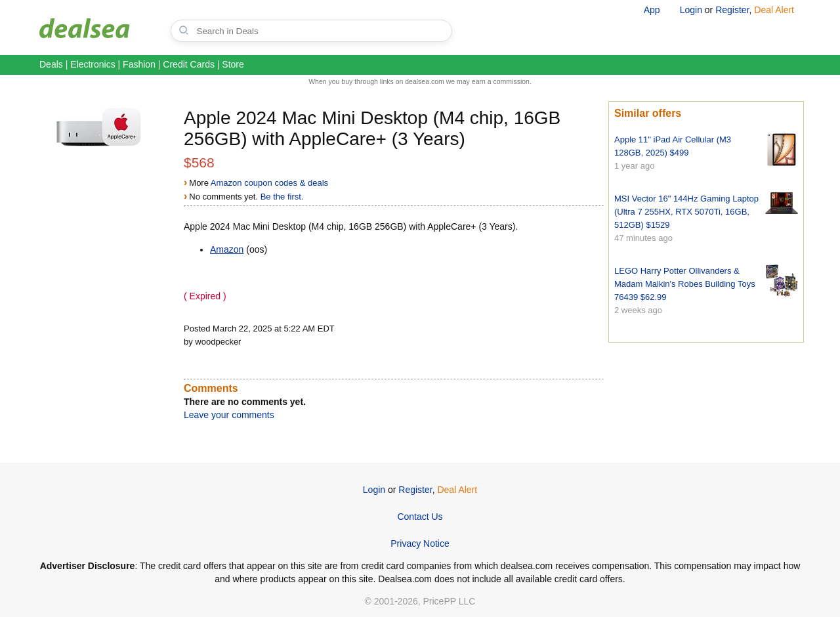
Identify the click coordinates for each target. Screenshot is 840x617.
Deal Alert (774, 10)
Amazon (227, 249)
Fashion (139, 64)
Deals (51, 64)
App (652, 10)
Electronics (93, 64)
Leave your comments (229, 415)
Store (233, 64)
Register (732, 10)
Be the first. (282, 197)
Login (691, 10)
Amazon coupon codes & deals (269, 183)
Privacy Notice (420, 543)
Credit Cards (189, 64)
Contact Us (420, 517)
